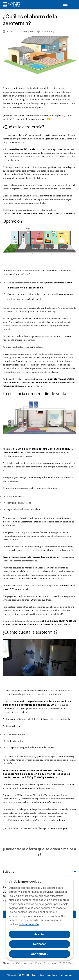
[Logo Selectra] (11, 4)
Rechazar (39, 944)
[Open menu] (66, 4)
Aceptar (39, 934)
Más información (29, 924)
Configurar (39, 954)
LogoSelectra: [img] (12, 975)
